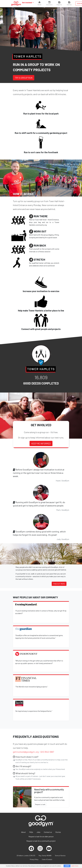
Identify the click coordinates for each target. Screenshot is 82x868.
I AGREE (67, 866)
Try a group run (24, 78)
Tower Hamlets (28, 56)
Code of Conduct (47, 859)
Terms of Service (60, 856)
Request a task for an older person (41, 836)
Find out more (59, 584)
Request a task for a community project (41, 841)
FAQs (31, 832)
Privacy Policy (34, 859)
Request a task (40, 804)
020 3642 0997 (47, 752)
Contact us (48, 832)
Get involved (27, 2)
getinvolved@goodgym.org (26, 752)
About (23, 832)
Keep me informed (41, 443)
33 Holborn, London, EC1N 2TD (26, 856)
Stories (58, 832)
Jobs (38, 832)
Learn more (75, 866)
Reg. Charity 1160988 (45, 856)
